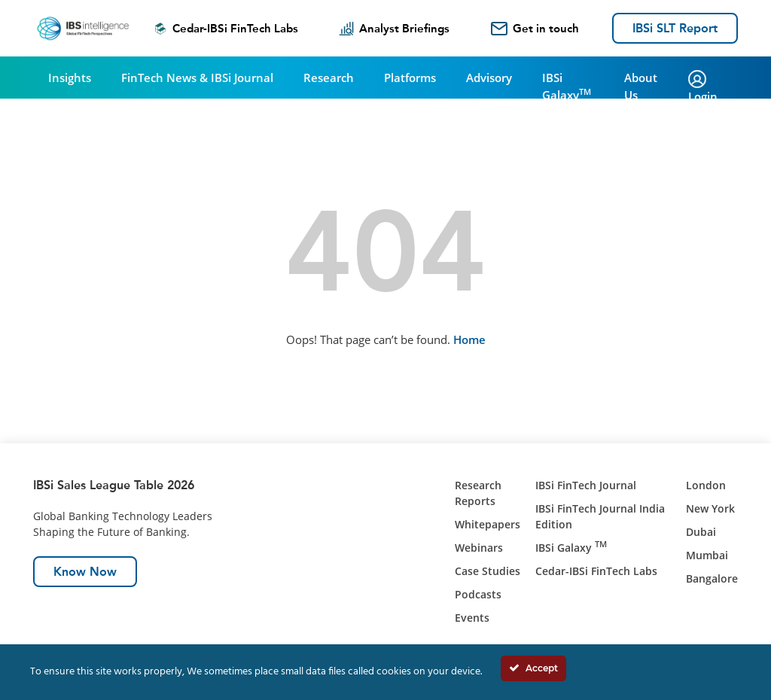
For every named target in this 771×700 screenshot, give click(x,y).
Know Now (85, 572)
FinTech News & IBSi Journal (197, 78)
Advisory (489, 78)
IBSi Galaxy (567, 86)
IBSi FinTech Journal (586, 485)
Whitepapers (488, 524)
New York (710, 508)
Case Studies (488, 571)
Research (329, 78)
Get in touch (535, 29)
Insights (70, 78)
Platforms (410, 78)
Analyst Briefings (394, 29)
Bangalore (712, 578)
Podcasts (478, 594)
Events (472, 618)
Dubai (701, 532)
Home (469, 339)
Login (703, 87)
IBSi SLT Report (675, 28)
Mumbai (707, 555)
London (706, 485)
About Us (641, 86)
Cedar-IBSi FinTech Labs (226, 29)
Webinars (479, 548)
